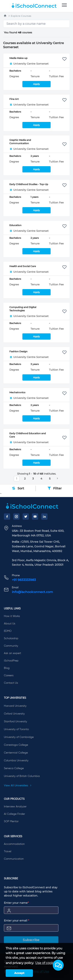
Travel (8, 851)
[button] (58, 965)
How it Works (12, 616)
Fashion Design (18, 351)
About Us (10, 624)
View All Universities (18, 786)
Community (11, 646)
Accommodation (14, 844)
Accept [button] (19, 973)
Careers (9, 676)
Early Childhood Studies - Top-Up (29, 184)
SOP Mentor (11, 821)
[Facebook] (7, 517)
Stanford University (15, 722)
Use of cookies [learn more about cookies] (46, 963)
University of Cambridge (19, 737)
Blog (7, 668)
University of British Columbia (22, 776)
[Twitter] (26, 517)
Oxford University (14, 714)
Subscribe (31, 940)
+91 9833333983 (24, 580)
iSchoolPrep (11, 661)
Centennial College (16, 753)
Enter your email (17, 921)
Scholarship (11, 638)
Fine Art (14, 99)
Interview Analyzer (15, 807)
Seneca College (14, 768)
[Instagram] (16, 517)
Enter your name (16, 903)
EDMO (8, 631)
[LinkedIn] (44, 517)
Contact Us (11, 683)
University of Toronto (16, 729)
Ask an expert (12, 653)
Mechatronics (17, 392)
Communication (14, 859)
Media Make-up (18, 58)
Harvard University (15, 706)
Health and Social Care (23, 266)
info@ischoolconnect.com (32, 592)
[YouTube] (35, 517)
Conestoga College (16, 745)
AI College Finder (14, 814)
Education (15, 225)
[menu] (64, 5)
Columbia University (16, 761)
